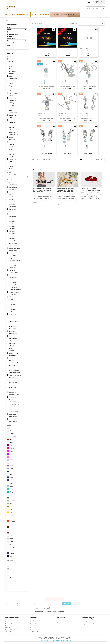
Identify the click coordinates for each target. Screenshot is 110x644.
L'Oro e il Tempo (12, 25)
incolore (12, 434)
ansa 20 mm (12, 229)
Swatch (11, 157)
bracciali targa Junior (14, 248)
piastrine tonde (13, 382)
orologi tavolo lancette (15, 375)
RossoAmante (13, 147)
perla (11, 431)
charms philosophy (14, 275)
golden (11, 515)
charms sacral (13, 277)
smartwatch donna (14, 404)
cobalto (11, 477)
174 (85, 159)
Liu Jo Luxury (12, 108)
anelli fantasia (13, 192)
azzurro (11, 486)
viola (11, 454)
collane (11, 299)
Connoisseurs (12, 81)
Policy (32, 630)
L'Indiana (11, 105)
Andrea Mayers (13, 64)
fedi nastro (12, 343)
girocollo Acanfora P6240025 (47, 119)
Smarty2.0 (12, 154)
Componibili (11, 39)
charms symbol (13, 282)
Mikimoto (11, 127)
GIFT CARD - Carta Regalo (12, 628)
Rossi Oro (11, 144)
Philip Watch (12, 140)
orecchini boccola (14, 358)
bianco (11, 428)
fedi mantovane (13, 341)
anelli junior (12, 199)
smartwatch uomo (14, 407)
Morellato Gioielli (13, 135)
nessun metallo (13, 563)
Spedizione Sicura (10, 624)
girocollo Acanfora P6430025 (68, 86)
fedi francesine (13, 338)
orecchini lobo (13, 368)
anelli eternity (13, 190)
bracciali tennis (13, 251)
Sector (11, 152)
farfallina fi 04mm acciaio (89, 54)
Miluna (11, 130)
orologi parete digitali (15, 373)
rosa (11, 457)
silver (11, 544)
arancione (12, 521)
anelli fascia (12, 194)
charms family (13, 263)
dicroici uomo (13, 331)
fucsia (11, 451)
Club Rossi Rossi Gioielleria (88, 620)
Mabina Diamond (14, 113)
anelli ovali (12, 202)
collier (11, 312)
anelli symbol (12, 209)
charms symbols (13, 285)
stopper (11, 409)
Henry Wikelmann (14, 93)
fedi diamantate (13, 334)
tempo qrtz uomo (14, 421)
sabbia (11, 539)
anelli (10, 182)
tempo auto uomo (14, 412)
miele (11, 518)
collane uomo (13, 309)
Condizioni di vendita (11, 630)
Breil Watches (13, 71)
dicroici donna (13, 326)
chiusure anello (13, 287)
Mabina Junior (13, 115)
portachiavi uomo (14, 397)
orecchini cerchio (13, 360)
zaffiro (11, 474)
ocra (11, 512)
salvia (11, 504)
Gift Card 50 (47, 54)
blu (10, 471)
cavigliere (11, 258)
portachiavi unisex (14, 395)
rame (11, 524)
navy (11, 480)
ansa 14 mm (12, 221)
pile (10, 390)
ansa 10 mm (12, 219)
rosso (11, 439)
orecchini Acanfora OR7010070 (47, 151)
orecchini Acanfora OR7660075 (89, 119)
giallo (11, 509)
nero (9, 45)
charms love (12, 270)
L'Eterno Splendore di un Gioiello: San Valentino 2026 (90, 190)
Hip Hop (11, 96)
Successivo (100, 159)
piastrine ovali (13, 377)
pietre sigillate (13, 387)
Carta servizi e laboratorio (37, 626)
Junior (9, 32)
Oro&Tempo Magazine (36, 632)
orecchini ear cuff (13, 363)
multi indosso (13, 356)
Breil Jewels (12, 69)
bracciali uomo (13, 253)
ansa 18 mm (12, 226)
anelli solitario (13, 207)
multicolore (12, 436)
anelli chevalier (13, 185)
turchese (12, 489)
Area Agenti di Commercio (88, 624)
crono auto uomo (14, 319)
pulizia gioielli (13, 402)
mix (10, 572)
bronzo (11, 530)
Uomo (9, 30)
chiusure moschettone (15, 290)
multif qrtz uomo (13, 353)
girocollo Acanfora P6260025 (89, 86)
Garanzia (7, 620)
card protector (13, 255)
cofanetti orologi (13, 297)
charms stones (13, 280)
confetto (12, 460)
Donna (9, 27)
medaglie (11, 351)
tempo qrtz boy (13, 414)
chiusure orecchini (14, 292)
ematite (11, 550)
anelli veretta (12, 216)
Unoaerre (11, 164)
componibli (11, 43)
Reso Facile (8, 622)
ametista (12, 463)
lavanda (12, 466)
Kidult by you (12, 98)
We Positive (12, 169)
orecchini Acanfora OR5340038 (89, 151)
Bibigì (10, 66)
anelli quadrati (13, 204)
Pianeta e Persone (35, 628)
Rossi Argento (13, 142)
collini (11, 316)
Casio (10, 76)
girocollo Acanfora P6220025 (68, 119)
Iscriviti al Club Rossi (55, 599)
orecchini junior (13, 365)
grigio (11, 541)
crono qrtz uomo (13, 324)
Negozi (57, 622)
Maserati (11, 125)
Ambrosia (11, 61)
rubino (11, 442)
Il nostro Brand (34, 624)
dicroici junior (13, 329)
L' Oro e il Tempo (9, 632)
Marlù (11, 120)
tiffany (11, 492)
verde (11, 498)
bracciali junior (13, 246)
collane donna (13, 304)
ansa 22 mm (12, 231)
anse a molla (12, 241)
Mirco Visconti (13, 132)
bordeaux (12, 445)
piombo (12, 547)
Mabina (11, 110)
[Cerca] (96, 8)
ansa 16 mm (12, 224)
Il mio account (59, 624)
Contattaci (58, 620)
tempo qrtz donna (14, 417)
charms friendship (14, 265)
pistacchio (12, 501)
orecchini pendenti (14, 370)
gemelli (11, 348)
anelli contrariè (13, 187)
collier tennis (12, 314)
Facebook (75, 604)
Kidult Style (12, 103)
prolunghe (12, 399)
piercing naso (12, 385)
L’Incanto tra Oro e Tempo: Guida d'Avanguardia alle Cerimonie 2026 (42, 190)
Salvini (11, 149)
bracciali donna (13, 243)
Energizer (11, 86)
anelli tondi (12, 212)
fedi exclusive (12, 336)
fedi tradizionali (13, 346)
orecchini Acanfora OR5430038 (68, 151)
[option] (44, 188)
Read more (36, 202)
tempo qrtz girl (13, 419)
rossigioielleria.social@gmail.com (62, 640)
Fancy (10, 88)
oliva (11, 506)
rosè (11, 577)
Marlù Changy (13, 122)
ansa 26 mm (12, 236)
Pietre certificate (12, 34)
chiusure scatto (13, 295)
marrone (12, 527)
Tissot (10, 161)
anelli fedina (12, 197)
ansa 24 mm (12, 233)
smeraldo (12, 495)
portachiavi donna (14, 392)
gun (11, 583)
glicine (11, 469)
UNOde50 (12, 166)
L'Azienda (33, 622)
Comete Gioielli (13, 78)
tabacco (11, 536)
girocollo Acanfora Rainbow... (47, 86)
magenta (12, 448)
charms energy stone (14, 260)
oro (10, 575)
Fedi (9, 41)
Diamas (11, 83)
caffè (11, 533)
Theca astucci (12, 159)
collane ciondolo (13, 302)
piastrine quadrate (14, 380)
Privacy (32, 620)
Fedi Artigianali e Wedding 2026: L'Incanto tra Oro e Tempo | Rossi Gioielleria (66, 190)
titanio (11, 566)
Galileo (11, 91)
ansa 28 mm (12, 238)
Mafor (11, 118)
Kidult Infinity (12, 100)
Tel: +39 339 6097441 (45, 640)
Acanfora (11, 59)
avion (11, 483)
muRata (11, 137)
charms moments (14, 273)
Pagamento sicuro (10, 626)
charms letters (13, 268)
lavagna (12, 553)
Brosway (11, 74)
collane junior (13, 307)
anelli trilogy (12, 214)
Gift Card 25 (68, 54)
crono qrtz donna (13, 321)
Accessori (10, 36)
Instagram (78, 604)
